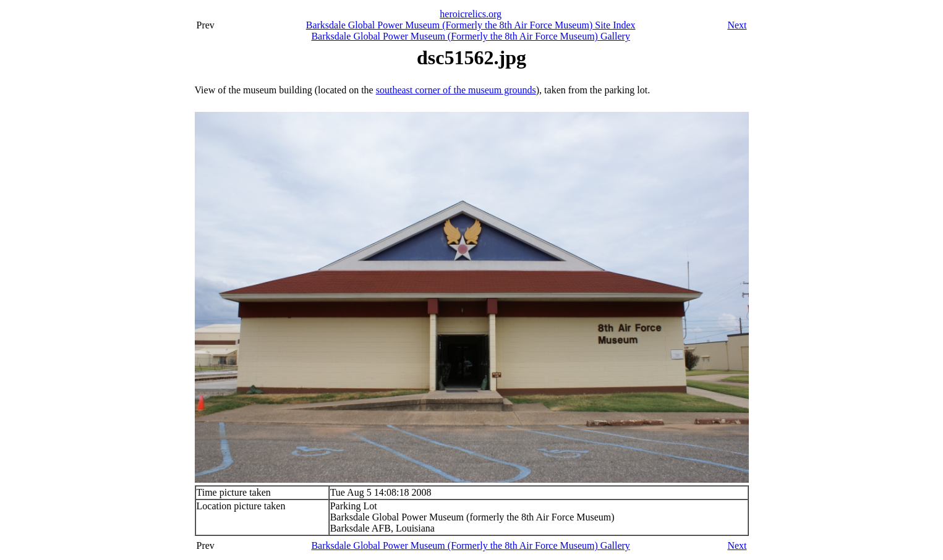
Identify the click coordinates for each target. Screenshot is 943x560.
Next (737, 25)
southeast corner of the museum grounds (456, 90)
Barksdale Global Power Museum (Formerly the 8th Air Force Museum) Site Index (471, 25)
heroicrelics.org (471, 14)
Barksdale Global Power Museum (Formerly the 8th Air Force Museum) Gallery (470, 36)
